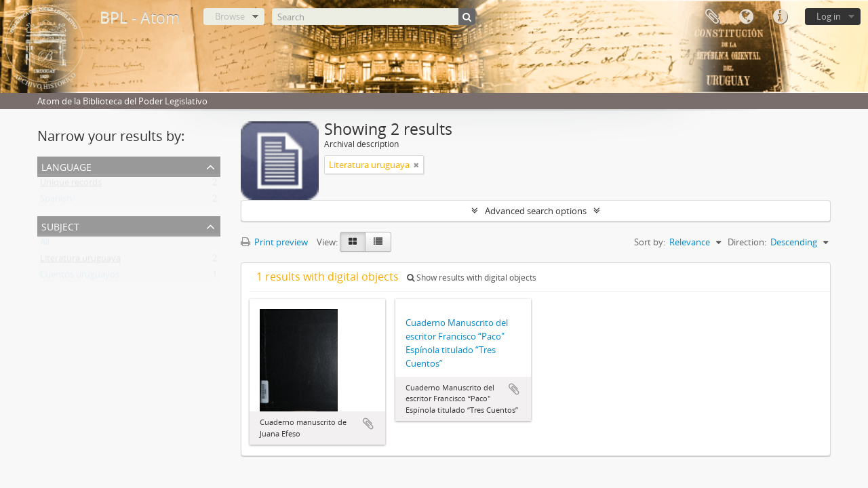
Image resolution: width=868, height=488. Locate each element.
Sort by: (650, 242)
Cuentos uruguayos (80, 277)
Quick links (780, 17)
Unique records (71, 185)
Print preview (274, 242)
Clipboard (712, 17)
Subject (60, 225)
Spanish (56, 201)
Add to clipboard (368, 424)
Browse (230, 16)
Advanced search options (536, 211)
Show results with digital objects (472, 278)
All (45, 245)
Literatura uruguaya (80, 261)
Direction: (747, 242)
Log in (829, 16)
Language (746, 17)
